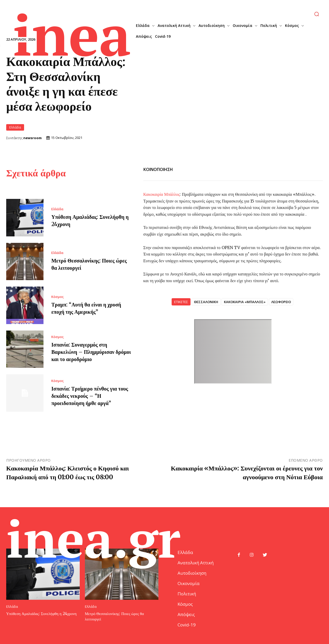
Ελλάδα (15, 127)
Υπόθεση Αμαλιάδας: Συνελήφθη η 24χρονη (41, 613)
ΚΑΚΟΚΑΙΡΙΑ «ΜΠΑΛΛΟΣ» (245, 302)
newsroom (32, 138)
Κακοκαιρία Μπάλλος (162, 194)
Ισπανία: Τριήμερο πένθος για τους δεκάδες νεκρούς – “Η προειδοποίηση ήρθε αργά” (90, 396)
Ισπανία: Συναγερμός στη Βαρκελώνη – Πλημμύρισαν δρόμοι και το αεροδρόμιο (91, 352)
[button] (317, 14)
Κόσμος (57, 297)
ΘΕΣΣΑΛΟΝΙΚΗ (206, 302)
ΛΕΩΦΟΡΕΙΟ (281, 302)
